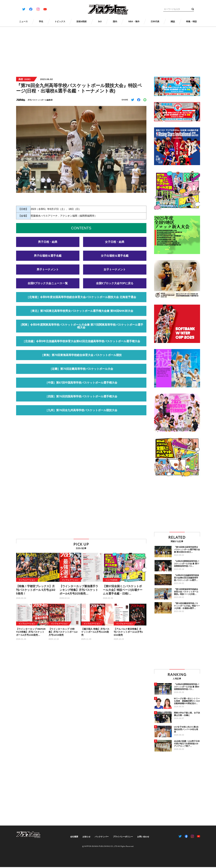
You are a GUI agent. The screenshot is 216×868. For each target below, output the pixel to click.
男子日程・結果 (48, 245)
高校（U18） (25, 79)
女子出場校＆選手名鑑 (115, 259)
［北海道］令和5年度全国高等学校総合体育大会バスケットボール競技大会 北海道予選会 (81, 300)
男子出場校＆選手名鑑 (48, 259)
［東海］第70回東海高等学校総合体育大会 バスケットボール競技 (81, 358)
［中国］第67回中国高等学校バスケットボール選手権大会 (81, 386)
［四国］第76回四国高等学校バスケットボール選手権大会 (81, 400)
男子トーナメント (48, 273)
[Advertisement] (108, 50)
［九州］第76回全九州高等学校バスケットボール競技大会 (81, 413)
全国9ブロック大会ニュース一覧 (48, 286)
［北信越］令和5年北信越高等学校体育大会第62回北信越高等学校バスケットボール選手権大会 (81, 344)
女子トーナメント (115, 273)
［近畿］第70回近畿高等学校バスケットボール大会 (81, 372)
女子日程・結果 (115, 245)
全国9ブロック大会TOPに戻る (115, 286)
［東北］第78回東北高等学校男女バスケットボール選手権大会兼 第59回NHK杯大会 (81, 314)
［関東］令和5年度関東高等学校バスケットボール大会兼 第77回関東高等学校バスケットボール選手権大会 (81, 329)
